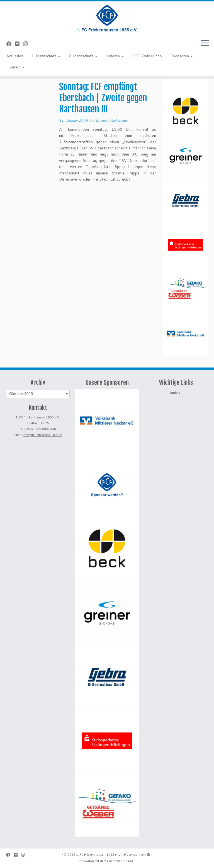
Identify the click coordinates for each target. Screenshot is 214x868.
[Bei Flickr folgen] (19, 44)
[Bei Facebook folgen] (11, 44)
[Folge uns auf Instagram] (27, 44)
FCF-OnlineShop (147, 56)
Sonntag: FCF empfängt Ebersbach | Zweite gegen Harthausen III (103, 98)
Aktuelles (15, 56)
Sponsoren (182, 56)
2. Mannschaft (83, 56)
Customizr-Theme (120, 861)
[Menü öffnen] (205, 43)
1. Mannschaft (46, 56)
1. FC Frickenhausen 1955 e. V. (99, 855)
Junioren (115, 56)
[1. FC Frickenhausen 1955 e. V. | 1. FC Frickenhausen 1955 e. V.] (107, 18)
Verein (17, 67)
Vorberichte (119, 121)
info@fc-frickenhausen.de (42, 435)
